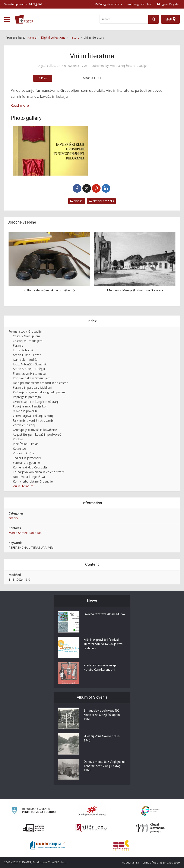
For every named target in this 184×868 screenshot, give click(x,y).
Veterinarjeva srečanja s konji (33, 416)
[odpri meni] (7, 19)
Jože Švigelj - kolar (25, 444)
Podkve (18, 439)
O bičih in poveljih (25, 411)
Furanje (18, 345)
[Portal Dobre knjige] (48, 845)
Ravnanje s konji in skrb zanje (33, 420)
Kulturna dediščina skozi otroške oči (49, 290)
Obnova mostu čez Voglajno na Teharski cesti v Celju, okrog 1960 (105, 766)
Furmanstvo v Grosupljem (26, 331)
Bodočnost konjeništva (29, 477)
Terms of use (150, 862)
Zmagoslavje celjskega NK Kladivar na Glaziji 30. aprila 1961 (102, 715)
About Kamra (131, 862)
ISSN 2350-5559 (170, 862)
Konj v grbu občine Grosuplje (33, 481)
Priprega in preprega (27, 397)
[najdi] (154, 19)
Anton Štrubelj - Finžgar (29, 369)
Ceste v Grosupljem (26, 336)
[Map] (170, 19)
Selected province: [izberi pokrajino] (23, 4)
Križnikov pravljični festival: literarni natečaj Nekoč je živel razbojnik (103, 644)
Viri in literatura (23, 486)
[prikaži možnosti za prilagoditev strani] (108, 4)
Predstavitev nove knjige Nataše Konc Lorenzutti (100, 668)
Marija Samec (18, 533)
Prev (44, 78)
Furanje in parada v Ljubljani (32, 387)
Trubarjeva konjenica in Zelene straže (39, 472)
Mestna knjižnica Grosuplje (128, 66)
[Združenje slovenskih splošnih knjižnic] (92, 828)
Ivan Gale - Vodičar (26, 360)
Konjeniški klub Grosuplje (30, 467)
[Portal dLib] (34, 828)
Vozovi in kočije (23, 453)
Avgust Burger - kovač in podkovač (37, 434)
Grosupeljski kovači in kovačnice (35, 430)
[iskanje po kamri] (124, 19)
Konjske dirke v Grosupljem (32, 378)
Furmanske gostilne (26, 463)
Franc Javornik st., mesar (30, 373)
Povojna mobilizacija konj (31, 406)
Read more (20, 105)
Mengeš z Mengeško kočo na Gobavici (135, 290)
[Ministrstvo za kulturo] (34, 811)
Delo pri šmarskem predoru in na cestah (41, 383)
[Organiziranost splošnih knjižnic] (92, 811)
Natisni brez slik (101, 201)
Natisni (77, 201)
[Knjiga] (50, 151)
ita (143, 4)
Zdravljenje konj (24, 425)
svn (129, 4)
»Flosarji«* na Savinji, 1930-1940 (102, 739)
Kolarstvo (19, 449)
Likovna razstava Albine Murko (104, 614)
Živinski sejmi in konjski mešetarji (36, 402)
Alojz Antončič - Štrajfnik (30, 364)
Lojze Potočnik (23, 350)
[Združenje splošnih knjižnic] (121, 845)
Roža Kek (36, 533)
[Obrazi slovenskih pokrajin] (150, 828)
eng (136, 4)
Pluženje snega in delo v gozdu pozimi (39, 392)
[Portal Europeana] (150, 811)
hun (150, 4)
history (13, 518)
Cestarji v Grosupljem (28, 341)
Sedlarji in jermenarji (27, 458)
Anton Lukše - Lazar (27, 355)
